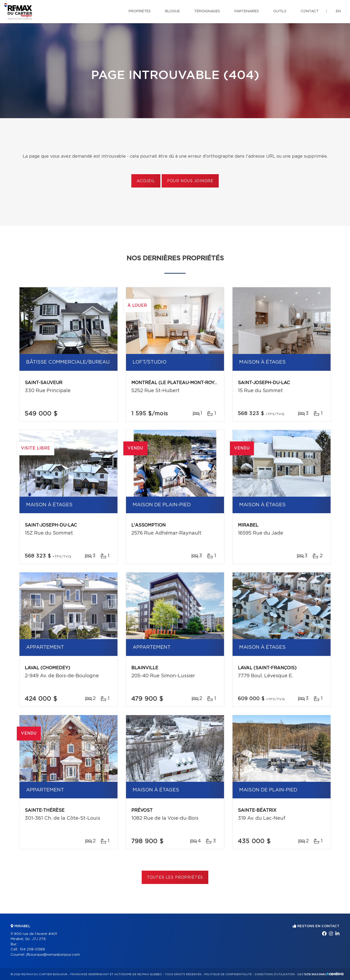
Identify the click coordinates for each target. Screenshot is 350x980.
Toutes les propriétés (175, 878)
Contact (310, 11)
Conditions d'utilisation (274, 974)
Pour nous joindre (190, 181)
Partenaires (247, 11)
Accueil (146, 181)
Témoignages (207, 11)
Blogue (172, 11)
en (338, 11)
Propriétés (140, 11)
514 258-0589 (32, 949)
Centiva (335, 974)
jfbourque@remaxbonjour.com (53, 955)
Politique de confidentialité (228, 974)
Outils (280, 11)
